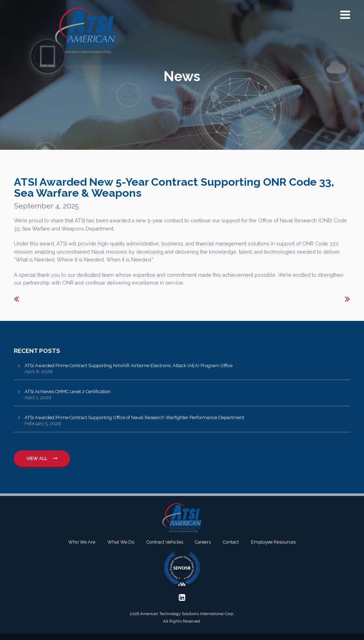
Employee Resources (273, 542)
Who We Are (82, 542)
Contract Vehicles (165, 542)
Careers (203, 542)
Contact (231, 542)
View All (42, 458)
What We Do (121, 542)
